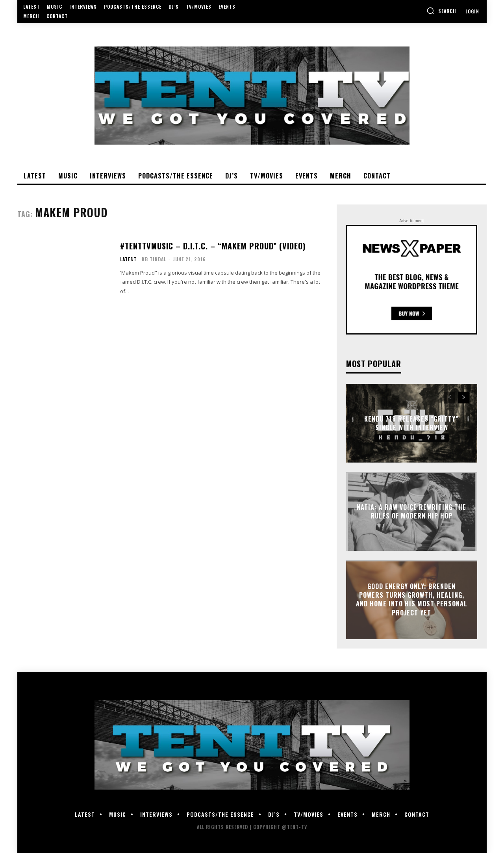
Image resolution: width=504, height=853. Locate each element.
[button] (441, 11)
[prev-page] (449, 398)
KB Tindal (154, 259)
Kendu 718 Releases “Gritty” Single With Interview (411, 423)
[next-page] (464, 398)
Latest (128, 259)
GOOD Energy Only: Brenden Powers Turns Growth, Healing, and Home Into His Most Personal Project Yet (412, 599)
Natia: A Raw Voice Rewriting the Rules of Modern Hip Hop (411, 511)
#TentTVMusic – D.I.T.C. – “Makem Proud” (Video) (213, 246)
